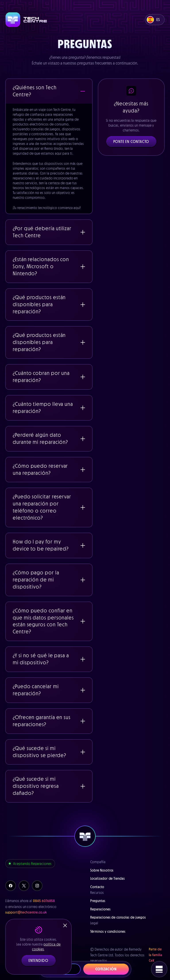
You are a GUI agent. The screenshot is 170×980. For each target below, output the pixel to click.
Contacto (97, 887)
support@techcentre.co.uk (26, 912)
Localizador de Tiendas (108, 878)
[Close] (65, 925)
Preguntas (98, 901)
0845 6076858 (44, 901)
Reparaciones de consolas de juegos (118, 917)
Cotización (106, 969)
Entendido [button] (39, 961)
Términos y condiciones (108, 931)
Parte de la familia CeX (156, 955)
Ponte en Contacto (131, 142)
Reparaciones (100, 909)
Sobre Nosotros (102, 870)
